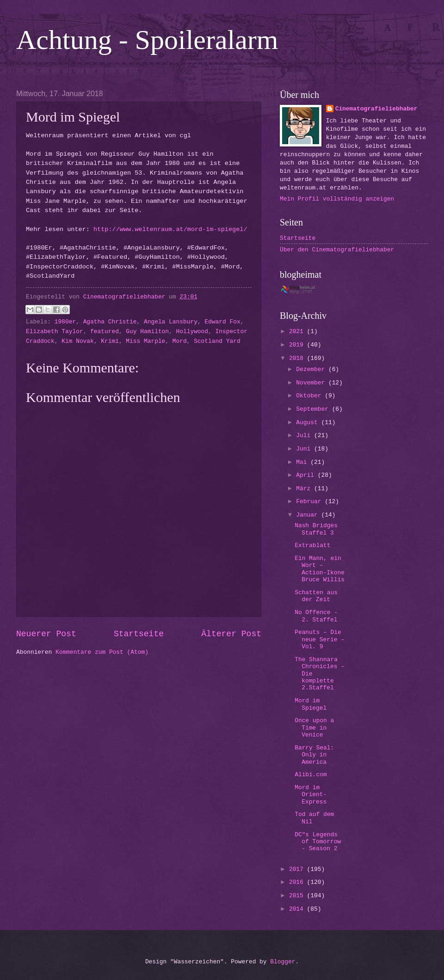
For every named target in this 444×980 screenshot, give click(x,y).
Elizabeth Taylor (55, 332)
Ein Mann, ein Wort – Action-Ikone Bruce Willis (320, 569)
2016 (298, 882)
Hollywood (192, 332)
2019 (298, 345)
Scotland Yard (217, 341)
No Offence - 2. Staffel (316, 616)
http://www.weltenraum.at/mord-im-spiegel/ (170, 229)
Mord (180, 341)
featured (105, 332)
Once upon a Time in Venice (314, 728)
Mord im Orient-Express (311, 795)
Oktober (310, 396)
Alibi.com (311, 775)
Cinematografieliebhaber (376, 109)
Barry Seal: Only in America (314, 755)
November (312, 383)
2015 (298, 896)
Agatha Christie (110, 322)
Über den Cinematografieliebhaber (337, 250)
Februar (310, 502)
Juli (305, 435)
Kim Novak (78, 341)
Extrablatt (312, 545)
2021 (298, 332)
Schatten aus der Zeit (316, 596)
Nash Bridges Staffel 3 (316, 529)
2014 (298, 909)
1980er (65, 322)
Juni (305, 449)
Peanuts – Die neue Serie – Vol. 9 (320, 639)
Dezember (312, 369)
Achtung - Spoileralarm (147, 40)
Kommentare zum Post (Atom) (102, 652)
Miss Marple (145, 341)
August (308, 423)
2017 (298, 869)
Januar (308, 515)
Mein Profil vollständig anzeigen (337, 199)
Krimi (110, 341)
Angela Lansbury (171, 322)
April (307, 475)
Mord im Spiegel (311, 704)
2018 (298, 358)
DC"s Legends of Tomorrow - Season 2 (318, 842)
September (314, 409)
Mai (303, 462)
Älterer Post (231, 634)
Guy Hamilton (147, 332)
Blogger (283, 962)
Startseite (139, 634)
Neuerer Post (46, 634)
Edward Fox (222, 322)
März (305, 489)
